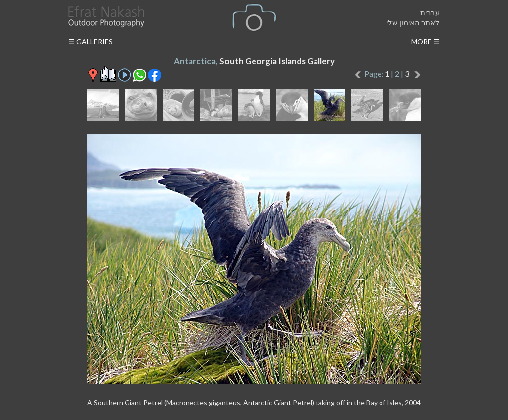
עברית (430, 12)
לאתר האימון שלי (413, 22)
